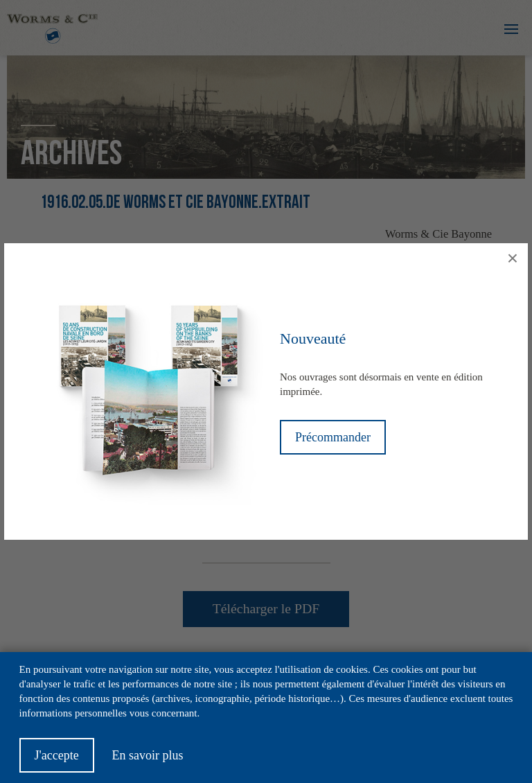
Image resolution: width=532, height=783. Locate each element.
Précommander (333, 437)
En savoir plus (147, 763)
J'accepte (57, 763)
